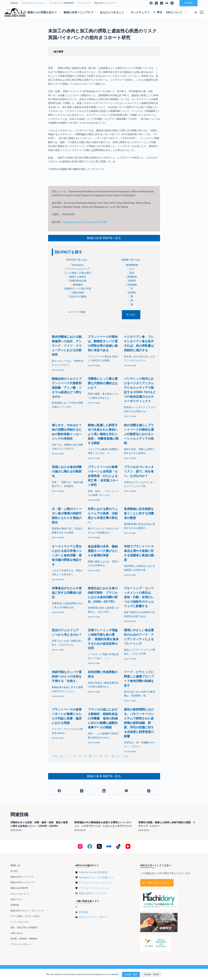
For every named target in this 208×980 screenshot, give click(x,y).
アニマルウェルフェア (77, 269)
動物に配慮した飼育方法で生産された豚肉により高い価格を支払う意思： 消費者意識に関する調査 (103, 434)
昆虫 (131, 273)
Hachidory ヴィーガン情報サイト (96, 877)
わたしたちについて (20, 894)
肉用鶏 (131, 293)
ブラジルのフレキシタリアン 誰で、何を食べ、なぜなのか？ (139, 471)
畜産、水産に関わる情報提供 (24, 927)
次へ (119, 756)
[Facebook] (151, 3)
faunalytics (77, 265)
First (55, 756)
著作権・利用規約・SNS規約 (24, 939)
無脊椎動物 (131, 265)
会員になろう (17, 899)
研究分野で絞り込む (77, 260)
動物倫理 (77, 285)
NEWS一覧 (15, 865)
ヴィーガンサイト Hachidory (61, 3)
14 (80, 756)
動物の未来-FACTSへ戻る (104, 238)
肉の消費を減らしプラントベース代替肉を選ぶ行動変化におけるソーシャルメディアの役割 (139, 434)
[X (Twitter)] (156, 3)
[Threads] (149, 791)
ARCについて (176, 12)
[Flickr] (167, 3)
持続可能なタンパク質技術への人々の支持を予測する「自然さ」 (67, 676)
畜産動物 (14, 3)
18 (101, 756)
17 (95, 756)
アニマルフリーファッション (33, 3)
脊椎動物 (131, 277)
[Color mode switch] (196, 12)
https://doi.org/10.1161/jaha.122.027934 (85, 222)
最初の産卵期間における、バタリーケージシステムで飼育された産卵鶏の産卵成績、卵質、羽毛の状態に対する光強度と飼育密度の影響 (139, 723)
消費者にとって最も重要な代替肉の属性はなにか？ (103, 383)
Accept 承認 (131, 974)
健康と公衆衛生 (77, 277)
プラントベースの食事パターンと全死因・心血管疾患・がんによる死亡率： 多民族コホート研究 (103, 476)
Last (126, 756)
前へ (62, 756)
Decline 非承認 (151, 974)
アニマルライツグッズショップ (96, 883)
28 (113, 756)
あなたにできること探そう (93, 917)
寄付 (189, 3)
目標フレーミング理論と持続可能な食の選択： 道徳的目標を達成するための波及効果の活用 (103, 639)
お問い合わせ (17, 933)
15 (85, 756)
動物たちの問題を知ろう (42, 12)
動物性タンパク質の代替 (77, 289)
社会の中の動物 (77, 296)
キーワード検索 (77, 312)
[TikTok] (118, 846)
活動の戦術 (77, 293)
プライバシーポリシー (21, 944)
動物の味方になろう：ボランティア (27, 911)
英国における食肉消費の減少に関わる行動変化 (67, 471)
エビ (131, 269)
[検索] (202, 12)
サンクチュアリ (140, 12)
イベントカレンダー (20, 922)
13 (74, 756)
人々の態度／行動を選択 (77, 273)
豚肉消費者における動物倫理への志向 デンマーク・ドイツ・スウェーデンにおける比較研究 (67, 346)
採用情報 (15, 905)
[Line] (126, 791)
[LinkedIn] (104, 791)
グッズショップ (84, 3)
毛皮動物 (131, 285)
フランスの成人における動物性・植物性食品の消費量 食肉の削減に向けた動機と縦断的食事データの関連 (103, 718)
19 (106, 756)
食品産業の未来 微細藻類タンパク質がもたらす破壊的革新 (103, 551)
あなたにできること (114, 12)
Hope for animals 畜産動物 (93, 872)
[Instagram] (162, 3)
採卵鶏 (131, 281)
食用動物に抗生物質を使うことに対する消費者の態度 (139, 513)
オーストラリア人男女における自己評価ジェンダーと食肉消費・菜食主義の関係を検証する (67, 555)
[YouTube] (172, 3)
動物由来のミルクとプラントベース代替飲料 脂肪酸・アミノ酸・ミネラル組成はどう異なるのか (68, 388)
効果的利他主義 (77, 281)
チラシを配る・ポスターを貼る (25, 916)
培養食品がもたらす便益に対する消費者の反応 (67, 593)
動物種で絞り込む (131, 260)
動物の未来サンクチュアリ (105, 3)
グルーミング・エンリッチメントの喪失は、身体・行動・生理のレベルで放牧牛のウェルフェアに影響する (139, 597)
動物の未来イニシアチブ (80, 12)
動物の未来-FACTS (19, 888)
